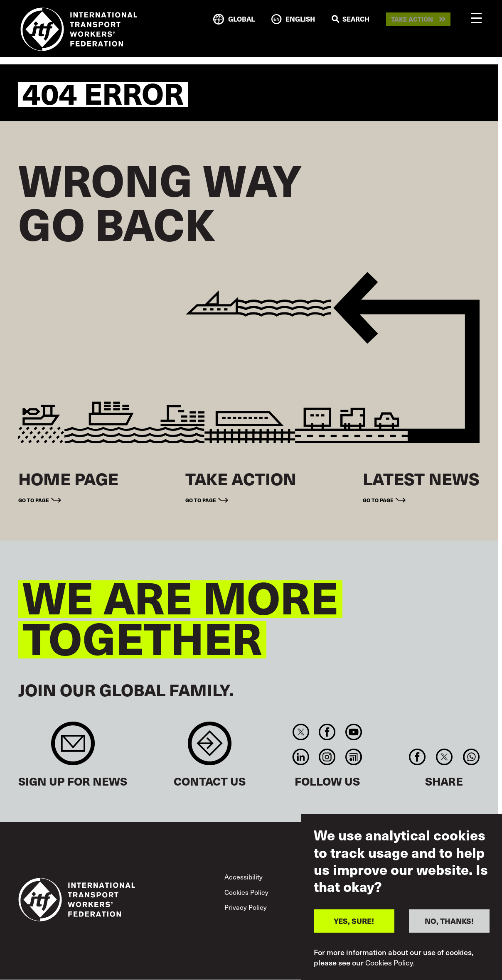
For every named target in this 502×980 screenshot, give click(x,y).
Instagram (327, 757)
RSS (353, 757)
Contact (210, 748)
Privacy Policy (246, 907)
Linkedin (301, 757)
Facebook (327, 732)
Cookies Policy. (390, 963)
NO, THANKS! (449, 921)
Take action (412, 19)
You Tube (353, 732)
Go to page (34, 500)
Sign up (73, 748)
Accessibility (244, 877)
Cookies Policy (246, 892)
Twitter (301, 732)
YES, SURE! (354, 921)
